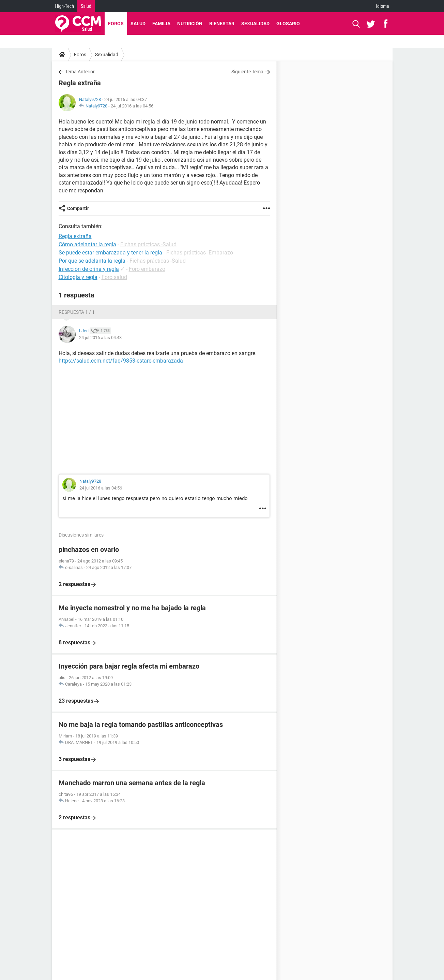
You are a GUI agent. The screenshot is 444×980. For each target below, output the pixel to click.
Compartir (78, 208)
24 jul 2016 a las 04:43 (100, 338)
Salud (86, 6)
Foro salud (114, 277)
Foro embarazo (147, 269)
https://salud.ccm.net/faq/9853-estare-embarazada (121, 361)
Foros (116, 24)
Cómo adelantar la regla (87, 244)
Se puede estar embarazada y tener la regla (110, 253)
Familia (161, 24)
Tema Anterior (80, 72)
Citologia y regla (78, 277)
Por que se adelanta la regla (92, 261)
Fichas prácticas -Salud (148, 244)
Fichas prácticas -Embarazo (200, 253)
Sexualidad (255, 24)
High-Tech (65, 6)
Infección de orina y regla (89, 269)
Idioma (383, 6)
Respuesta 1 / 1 (77, 312)
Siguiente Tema (247, 72)
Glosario (288, 24)
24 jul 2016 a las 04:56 (132, 106)
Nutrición (190, 24)
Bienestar (222, 24)
